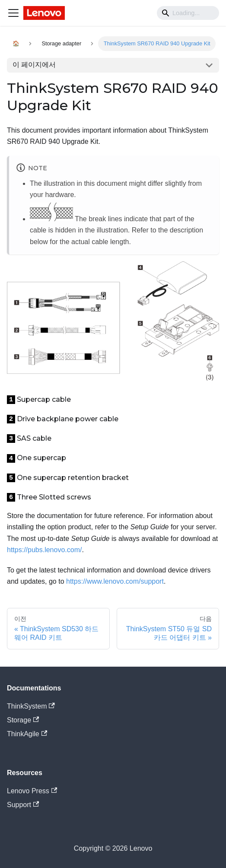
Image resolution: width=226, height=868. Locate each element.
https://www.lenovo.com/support (115, 581)
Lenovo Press (32, 791)
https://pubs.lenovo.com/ (44, 550)
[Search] (188, 13)
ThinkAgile (27, 734)
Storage (23, 720)
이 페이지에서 (34, 65)
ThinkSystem (31, 706)
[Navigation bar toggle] (13, 13)
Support (23, 805)
